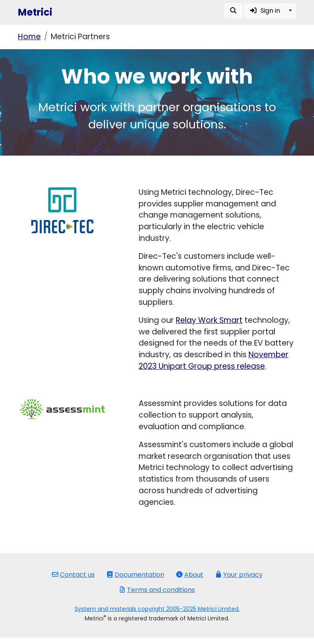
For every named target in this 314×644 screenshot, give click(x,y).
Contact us (73, 575)
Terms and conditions (157, 590)
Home (29, 37)
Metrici (35, 12)
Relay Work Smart (209, 320)
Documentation (135, 575)
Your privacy (239, 575)
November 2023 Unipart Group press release (214, 360)
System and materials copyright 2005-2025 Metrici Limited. (157, 609)
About (190, 575)
